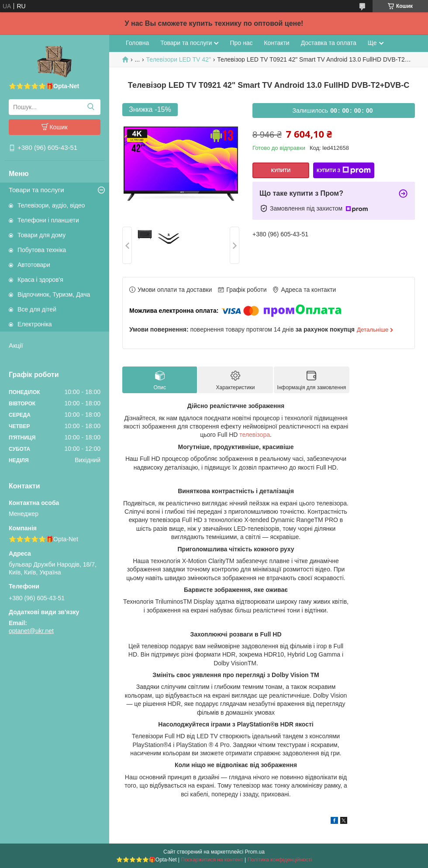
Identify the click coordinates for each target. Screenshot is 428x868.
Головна (137, 43)
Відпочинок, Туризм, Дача (54, 294)
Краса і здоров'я (40, 280)
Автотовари (34, 265)
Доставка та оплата (329, 43)
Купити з (344, 170)
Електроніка (35, 324)
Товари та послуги (36, 190)
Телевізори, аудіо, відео (51, 205)
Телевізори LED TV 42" (179, 59)
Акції (16, 345)
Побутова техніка (42, 250)
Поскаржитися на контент (212, 860)
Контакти (276, 43)
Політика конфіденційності (280, 860)
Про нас (241, 43)
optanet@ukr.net (31, 631)
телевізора (255, 435)
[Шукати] (91, 107)
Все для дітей (37, 309)
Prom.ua (255, 852)
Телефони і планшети (48, 220)
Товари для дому (41, 235)
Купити (281, 170)
